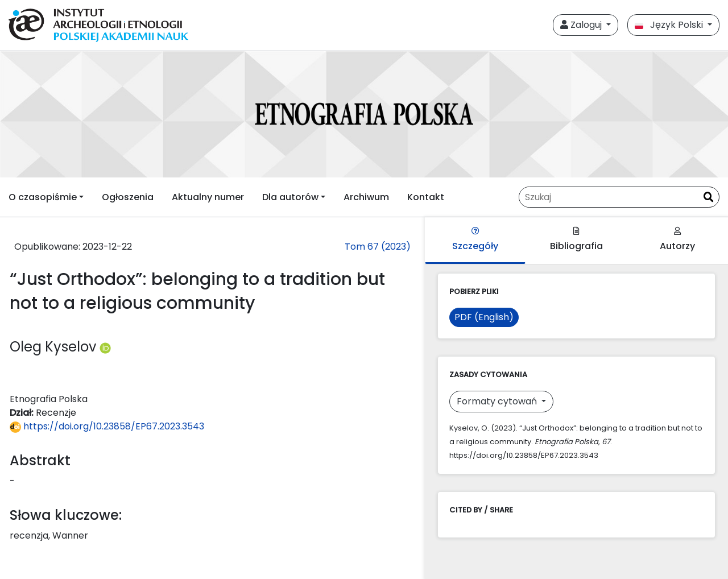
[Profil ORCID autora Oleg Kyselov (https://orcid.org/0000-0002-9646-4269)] (105, 347)
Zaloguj (582, 25)
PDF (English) (484, 317)
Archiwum (366, 197)
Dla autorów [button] (290, 197)
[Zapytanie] (609, 197)
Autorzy (677, 240)
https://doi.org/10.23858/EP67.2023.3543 (107, 426)
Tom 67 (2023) (378, 247)
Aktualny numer (208, 197)
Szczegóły (475, 240)
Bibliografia (576, 240)
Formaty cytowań (498, 401)
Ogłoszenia (128, 197)
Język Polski (670, 25)
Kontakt (426, 197)
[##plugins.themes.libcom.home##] (364, 114)
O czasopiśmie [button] (43, 197)
